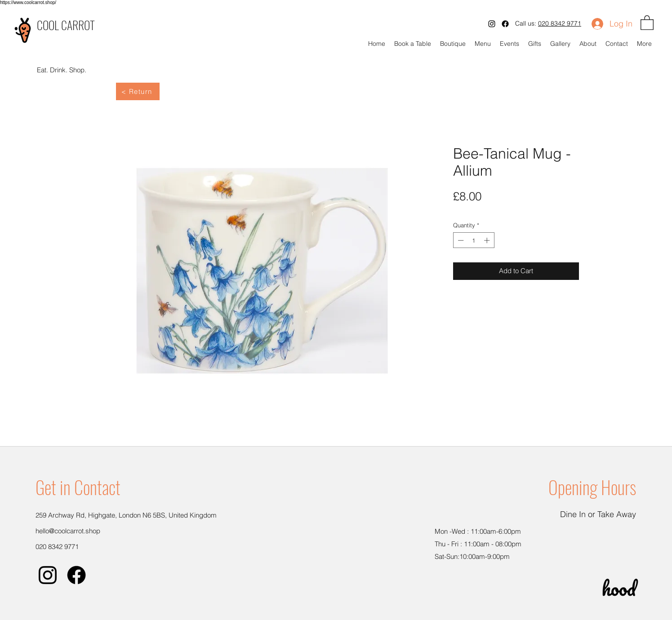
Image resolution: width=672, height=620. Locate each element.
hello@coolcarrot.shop (68, 531)
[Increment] (488, 240)
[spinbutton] (474, 240)
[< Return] (138, 91)
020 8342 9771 (560, 23)
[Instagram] (492, 24)
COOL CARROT (66, 25)
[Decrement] (460, 240)
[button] (647, 22)
